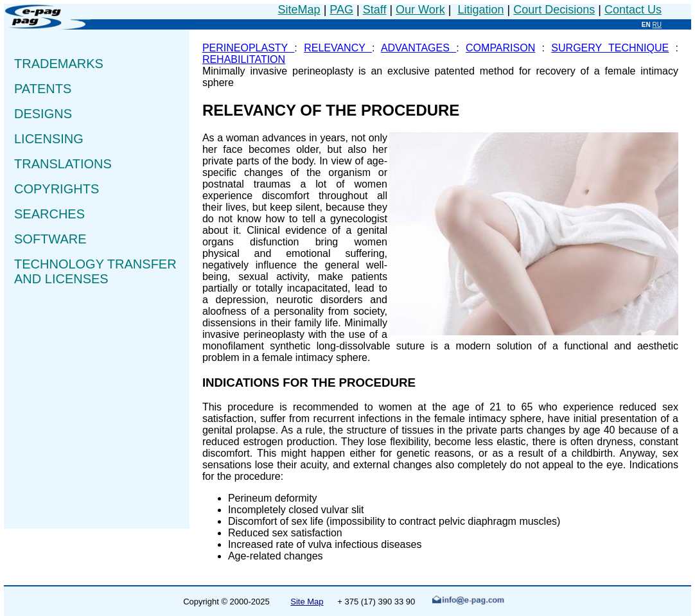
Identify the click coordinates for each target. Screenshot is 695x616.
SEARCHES (54, 214)
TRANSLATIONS (63, 164)
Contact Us (633, 10)
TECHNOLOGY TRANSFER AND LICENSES (95, 271)
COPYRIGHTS (57, 189)
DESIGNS (45, 114)
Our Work (420, 10)
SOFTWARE (50, 239)
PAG (341, 10)
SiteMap (299, 10)
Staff (375, 10)
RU (657, 25)
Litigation (480, 10)
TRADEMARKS (60, 64)
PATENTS (47, 89)
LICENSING (50, 139)
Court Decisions (554, 10)
